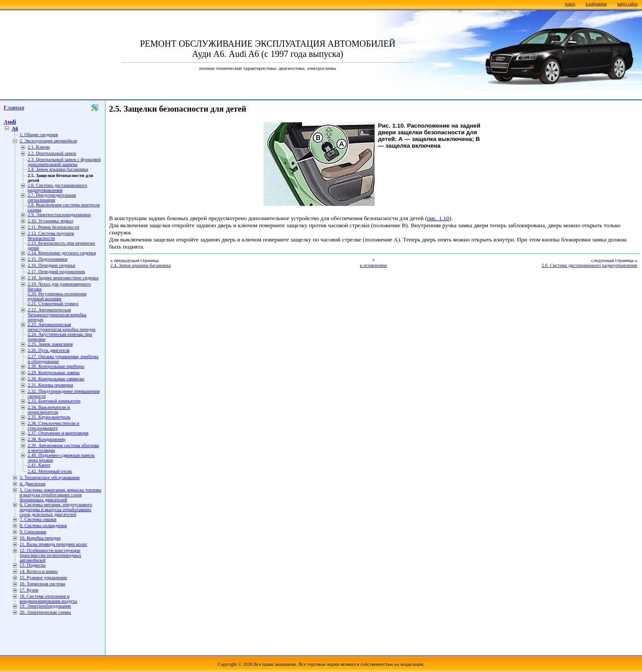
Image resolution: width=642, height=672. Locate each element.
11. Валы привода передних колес (53, 544)
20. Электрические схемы (45, 612)
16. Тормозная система (42, 584)
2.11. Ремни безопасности (53, 227)
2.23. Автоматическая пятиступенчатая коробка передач (61, 327)
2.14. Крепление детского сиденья (62, 253)
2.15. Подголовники (47, 259)
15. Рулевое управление (43, 577)
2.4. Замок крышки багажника (58, 169)
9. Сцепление (33, 532)
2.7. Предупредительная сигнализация (52, 197)
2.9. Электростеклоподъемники (59, 215)
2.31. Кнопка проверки (50, 385)
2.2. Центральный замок (52, 153)
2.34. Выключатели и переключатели (49, 410)
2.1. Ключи (39, 147)
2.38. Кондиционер (46, 439)
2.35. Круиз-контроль (49, 417)
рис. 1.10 (438, 218)
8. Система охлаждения (43, 525)
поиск (570, 4)
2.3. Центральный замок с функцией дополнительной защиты (64, 162)
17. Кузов (29, 590)
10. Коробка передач (40, 538)
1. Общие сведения (39, 135)
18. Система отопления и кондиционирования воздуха (48, 599)
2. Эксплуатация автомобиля (48, 141)
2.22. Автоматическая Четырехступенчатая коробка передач (57, 315)
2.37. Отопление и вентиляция (58, 433)
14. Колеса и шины (38, 571)
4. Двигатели (32, 484)
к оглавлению (373, 265)
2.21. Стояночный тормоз (53, 304)
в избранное (596, 4)
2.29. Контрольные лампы (54, 372)
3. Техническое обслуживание (50, 477)
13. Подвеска (33, 565)
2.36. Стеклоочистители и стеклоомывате (53, 426)
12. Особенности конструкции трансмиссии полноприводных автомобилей (50, 555)
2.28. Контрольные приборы (56, 366)
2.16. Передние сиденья (51, 265)
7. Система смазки (38, 519)
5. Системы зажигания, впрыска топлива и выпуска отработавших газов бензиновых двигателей (60, 495)
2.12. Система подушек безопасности (51, 236)
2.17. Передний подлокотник (56, 272)
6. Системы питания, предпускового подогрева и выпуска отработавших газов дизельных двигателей (56, 509)
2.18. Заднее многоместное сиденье (63, 278)
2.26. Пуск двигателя (48, 350)
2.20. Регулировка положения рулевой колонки (57, 296)
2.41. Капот (39, 465)
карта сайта (628, 4)
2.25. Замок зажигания (50, 344)
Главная (14, 107)
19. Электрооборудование (45, 606)
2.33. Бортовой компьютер (54, 401)
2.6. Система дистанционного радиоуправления (57, 188)
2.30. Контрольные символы (56, 379)
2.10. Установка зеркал (50, 221)
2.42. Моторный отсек (50, 471)
